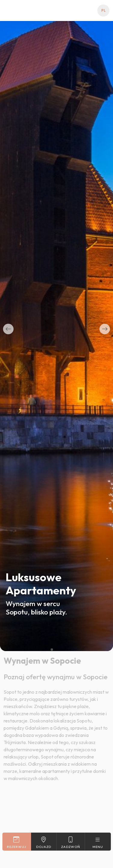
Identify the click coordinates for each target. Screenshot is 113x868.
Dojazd (44, 842)
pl (104, 11)
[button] (8, 329)
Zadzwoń (71, 842)
